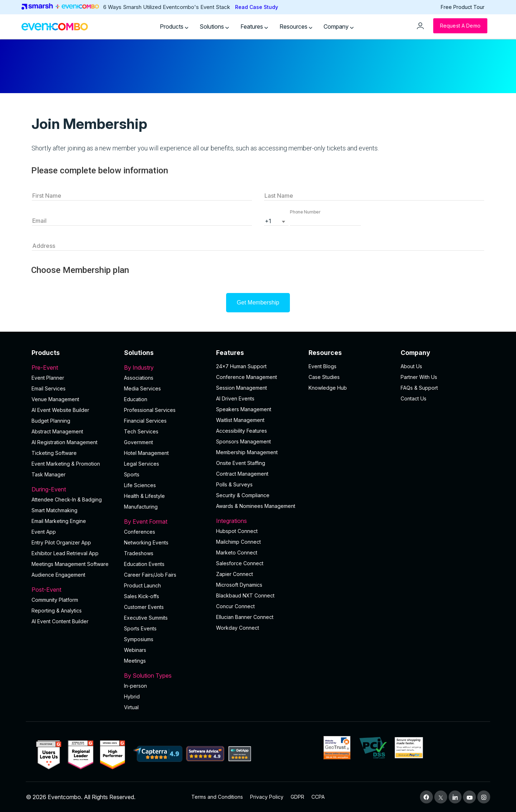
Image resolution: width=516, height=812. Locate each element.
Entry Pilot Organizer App (61, 542)
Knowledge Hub (328, 388)
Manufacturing (141, 507)
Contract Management (242, 474)
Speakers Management (244, 409)
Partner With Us (419, 377)
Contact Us (414, 398)
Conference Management (247, 377)
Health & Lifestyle (144, 496)
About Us (411, 366)
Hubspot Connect (237, 531)
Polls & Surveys (234, 484)
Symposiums (139, 639)
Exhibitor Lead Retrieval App (65, 553)
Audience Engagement (58, 575)
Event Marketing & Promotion (66, 464)
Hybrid (132, 696)
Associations (139, 378)
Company (339, 27)
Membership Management (247, 452)
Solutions (214, 27)
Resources (296, 27)
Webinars (135, 650)
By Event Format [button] (166, 522)
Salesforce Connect (240, 563)
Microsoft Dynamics (239, 585)
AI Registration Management (64, 442)
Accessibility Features (242, 431)
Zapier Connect (235, 574)
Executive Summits (146, 618)
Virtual (131, 707)
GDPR (297, 797)
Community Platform (55, 600)
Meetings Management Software (70, 564)
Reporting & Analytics (57, 611)
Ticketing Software (54, 453)
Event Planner (48, 378)
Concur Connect (235, 606)
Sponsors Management (243, 441)
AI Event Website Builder (60, 410)
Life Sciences (140, 485)
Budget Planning (51, 421)
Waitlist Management (240, 420)
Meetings (135, 661)
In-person (135, 686)
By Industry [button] (166, 367)
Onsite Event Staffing (241, 463)
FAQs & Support (419, 388)
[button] (325, 220)
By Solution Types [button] (166, 676)
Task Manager (49, 474)
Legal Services (142, 464)
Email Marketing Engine (59, 521)
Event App (44, 532)
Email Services (49, 388)
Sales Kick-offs (142, 596)
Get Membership (258, 302)
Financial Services (145, 421)
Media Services (142, 388)
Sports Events (140, 628)
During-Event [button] (73, 489)
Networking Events (146, 542)
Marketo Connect (237, 552)
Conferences (140, 532)
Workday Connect (238, 628)
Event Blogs (322, 366)
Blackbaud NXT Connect (245, 595)
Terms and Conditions (217, 797)
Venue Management (55, 399)
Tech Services (141, 431)
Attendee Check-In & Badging (67, 499)
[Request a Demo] (460, 26)
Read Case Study (257, 7)
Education (136, 399)
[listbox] (276, 220)
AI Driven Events (235, 398)
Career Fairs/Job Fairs (150, 575)
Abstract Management (57, 431)
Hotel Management (146, 453)
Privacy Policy (267, 797)
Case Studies (324, 377)
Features (254, 27)
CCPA (318, 797)
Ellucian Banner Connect (245, 617)
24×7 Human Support (241, 366)
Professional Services (150, 410)
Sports (132, 474)
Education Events (144, 564)
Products (174, 27)
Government (138, 442)
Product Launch (142, 585)
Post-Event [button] (73, 590)
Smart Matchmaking (54, 510)
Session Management (242, 388)
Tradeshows (139, 553)
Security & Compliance (243, 495)
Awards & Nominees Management (256, 506)
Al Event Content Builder (60, 621)
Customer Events (144, 607)
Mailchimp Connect (238, 542)
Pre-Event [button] (73, 367)
